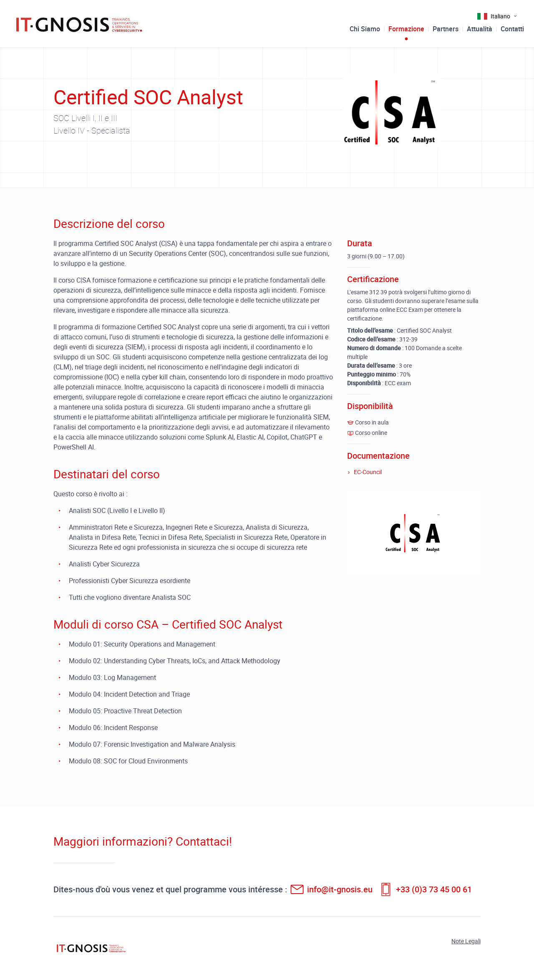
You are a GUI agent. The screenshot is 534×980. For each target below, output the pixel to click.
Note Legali (466, 941)
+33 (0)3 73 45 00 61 (434, 889)
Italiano (500, 16)
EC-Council (368, 472)
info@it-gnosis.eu (340, 889)
